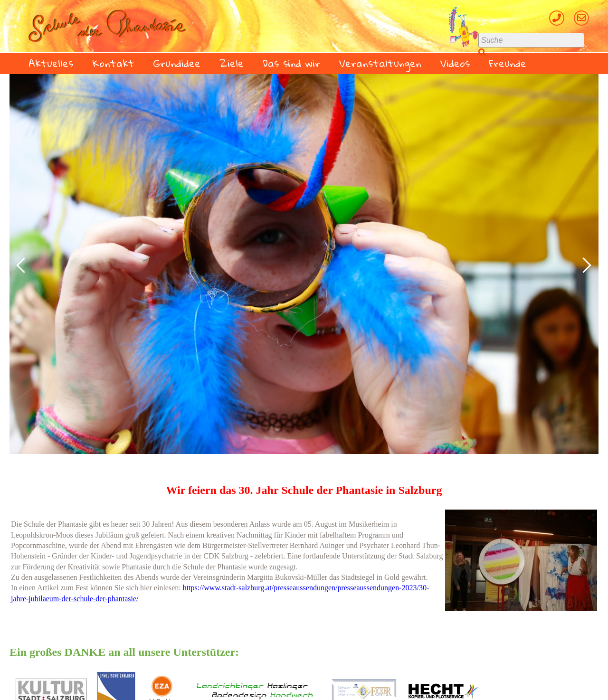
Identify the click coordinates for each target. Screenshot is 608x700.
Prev (22, 264)
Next (586, 264)
